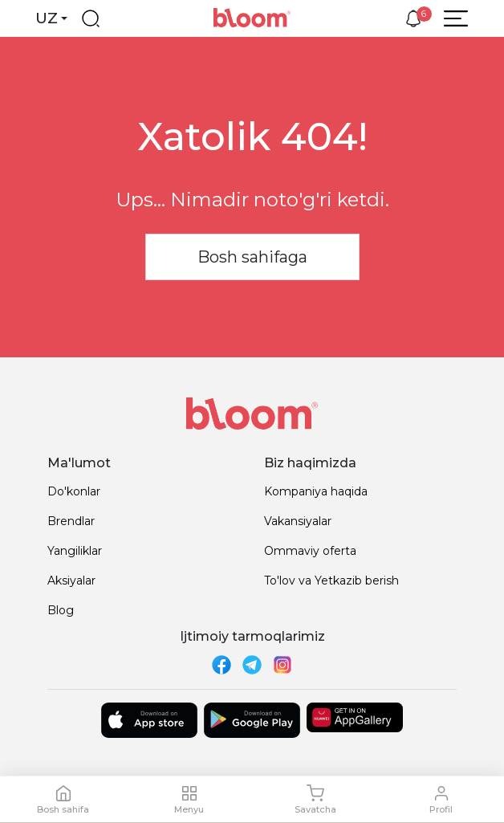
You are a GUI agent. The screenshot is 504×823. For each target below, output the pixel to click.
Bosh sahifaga (252, 257)
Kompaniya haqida (316, 491)
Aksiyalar (71, 581)
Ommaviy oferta (310, 551)
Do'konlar (74, 491)
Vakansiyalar (298, 521)
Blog (61, 610)
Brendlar (71, 521)
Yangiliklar (75, 551)
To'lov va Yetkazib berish (331, 581)
